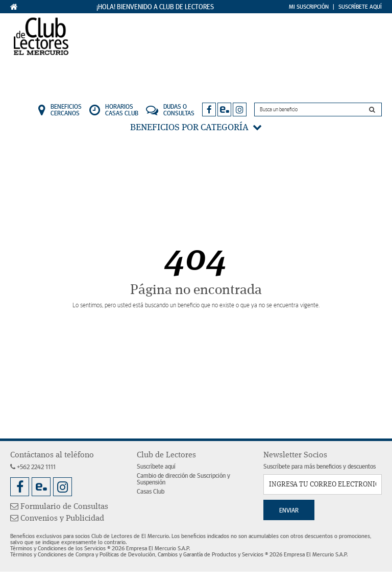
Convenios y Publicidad (57, 519)
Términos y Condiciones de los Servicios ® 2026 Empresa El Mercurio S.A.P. (100, 548)
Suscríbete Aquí (360, 7)
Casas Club (151, 492)
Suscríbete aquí (156, 467)
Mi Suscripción (309, 7)
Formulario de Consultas (59, 507)
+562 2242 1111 (33, 467)
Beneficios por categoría (196, 127)
